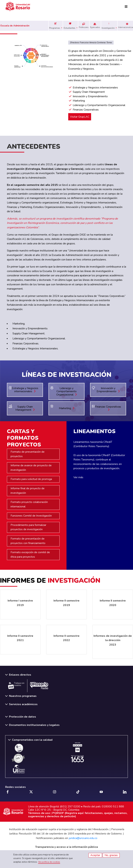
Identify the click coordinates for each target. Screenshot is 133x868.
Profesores (84, 26)
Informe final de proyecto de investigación (28, 491)
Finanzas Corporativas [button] (108, 408)
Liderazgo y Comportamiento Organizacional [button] (66, 391)
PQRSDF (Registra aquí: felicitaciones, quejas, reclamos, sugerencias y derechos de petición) (78, 815)
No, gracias (111, 855)
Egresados (95, 26)
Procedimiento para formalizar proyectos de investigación (28, 527)
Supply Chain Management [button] (25, 408)
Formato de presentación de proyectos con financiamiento (28, 541)
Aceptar (95, 855)
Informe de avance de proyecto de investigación (31, 468)
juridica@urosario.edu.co (83, 838)
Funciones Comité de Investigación (31, 516)
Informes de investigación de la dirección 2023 (113, 640)
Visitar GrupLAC (80, 117)
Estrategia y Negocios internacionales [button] (25, 390)
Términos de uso (39, 813)
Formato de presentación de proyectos (28, 454)
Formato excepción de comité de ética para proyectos (30, 555)
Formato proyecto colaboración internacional (29, 504)
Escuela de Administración (15, 26)
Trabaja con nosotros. (16, 685)
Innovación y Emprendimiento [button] (108, 390)
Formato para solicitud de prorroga (31, 479)
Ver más (78, 477)
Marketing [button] (67, 408)
